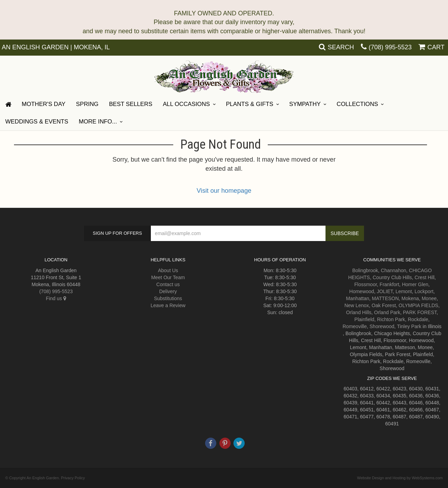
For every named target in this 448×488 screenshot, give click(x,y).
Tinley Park (409, 326)
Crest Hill (425, 277)
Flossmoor (366, 284)
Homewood (362, 291)
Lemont (404, 291)
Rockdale (418, 319)
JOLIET (385, 291)
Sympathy (305, 104)
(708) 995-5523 (390, 47)
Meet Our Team (168, 277)
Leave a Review (168, 305)
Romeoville (355, 326)
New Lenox (357, 305)
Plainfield (365, 319)
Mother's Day (44, 104)
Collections (357, 104)
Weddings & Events (37, 122)
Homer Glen (415, 284)
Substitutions (168, 298)
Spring (87, 104)
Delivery (168, 291)
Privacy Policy (73, 478)
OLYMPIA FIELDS (418, 305)
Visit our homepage (224, 191)
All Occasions (186, 104)
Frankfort (390, 284)
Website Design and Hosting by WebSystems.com (400, 478)
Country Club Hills (392, 277)
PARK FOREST (420, 312)
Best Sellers (131, 104)
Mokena (410, 298)
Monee (429, 298)
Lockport (424, 291)
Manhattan (358, 298)
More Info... (98, 122)
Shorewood (382, 326)
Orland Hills (359, 312)
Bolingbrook (365, 270)
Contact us (168, 284)
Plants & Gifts (249, 104)
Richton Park (391, 319)
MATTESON (386, 298)
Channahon (393, 270)
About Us (168, 270)
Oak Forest (384, 305)
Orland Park (387, 312)
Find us (56, 298)
